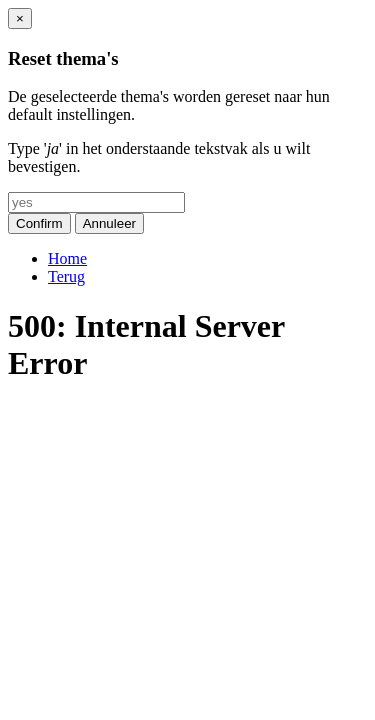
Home (67, 258)
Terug (66, 276)
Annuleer (109, 223)
